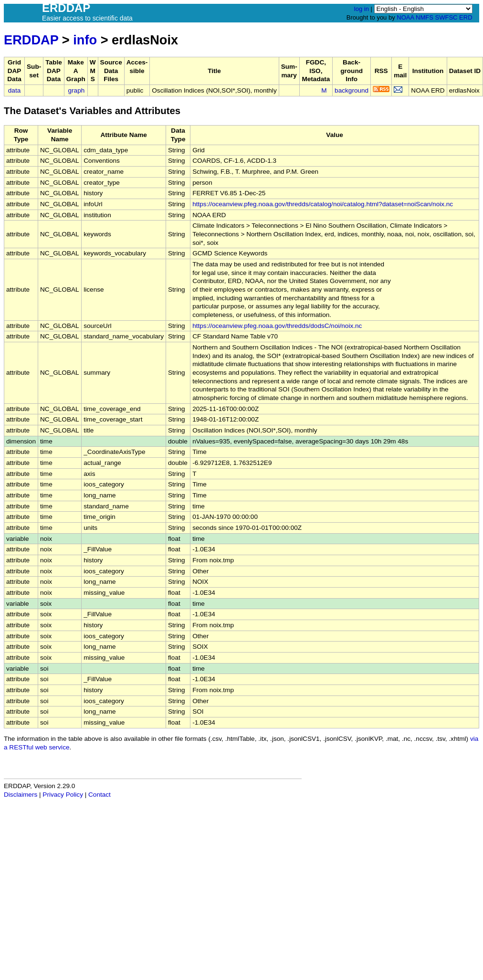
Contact (100, 795)
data (14, 90)
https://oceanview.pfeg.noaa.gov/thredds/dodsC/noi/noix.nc (277, 326)
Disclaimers (21, 795)
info (85, 40)
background (352, 90)
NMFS (425, 17)
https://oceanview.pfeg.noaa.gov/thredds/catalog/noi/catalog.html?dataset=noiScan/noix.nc (323, 204)
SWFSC (446, 17)
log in (362, 9)
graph (77, 90)
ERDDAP (31, 40)
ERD (466, 17)
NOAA (405, 17)
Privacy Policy (63, 795)
